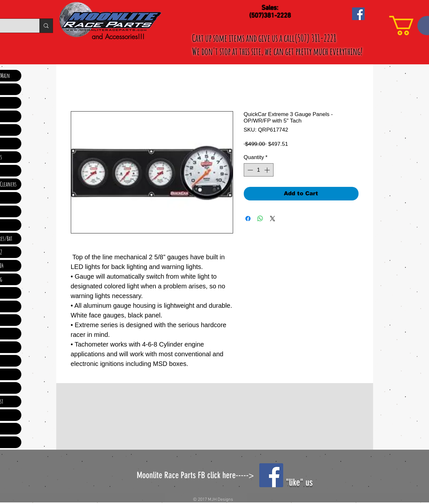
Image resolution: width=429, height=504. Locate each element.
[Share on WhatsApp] (260, 219)
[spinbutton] (258, 170)
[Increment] (268, 170)
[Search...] (46, 26)
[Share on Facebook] (248, 219)
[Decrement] (250, 170)
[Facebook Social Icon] (358, 14)
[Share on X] (273, 219)
